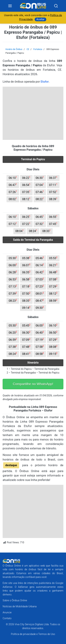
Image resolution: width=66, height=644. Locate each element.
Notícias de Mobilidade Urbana (20, 607)
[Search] (56, 6)
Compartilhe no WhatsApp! (33, 384)
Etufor (45, 82)
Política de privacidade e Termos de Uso (33, 634)
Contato (7, 618)
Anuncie (7, 613)
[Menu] (10, 6)
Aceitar (40, 19)
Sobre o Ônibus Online (15, 600)
